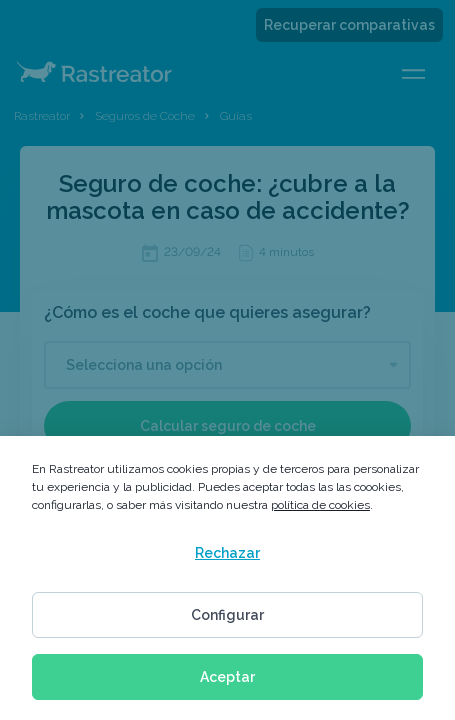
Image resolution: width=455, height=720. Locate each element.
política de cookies (320, 505)
